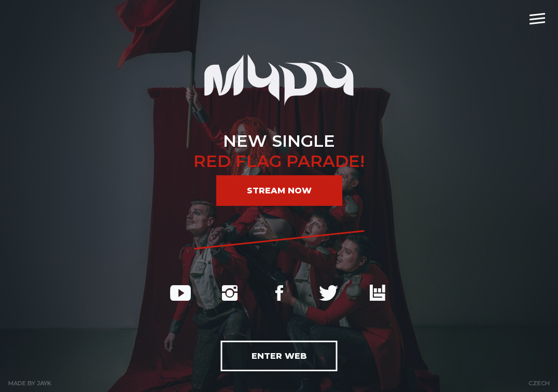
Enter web (279, 356)
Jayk (44, 383)
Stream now (279, 191)
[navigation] (537, 18)
